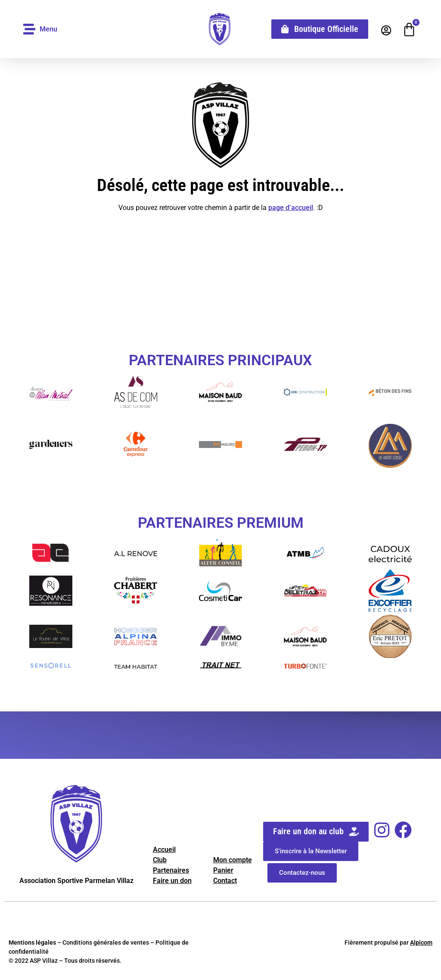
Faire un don (172, 881)
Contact (225, 881)
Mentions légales (32, 942)
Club (160, 860)
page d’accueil (291, 208)
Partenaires (171, 870)
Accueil (164, 850)
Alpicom (421, 942)
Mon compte (233, 860)
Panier (223, 870)
